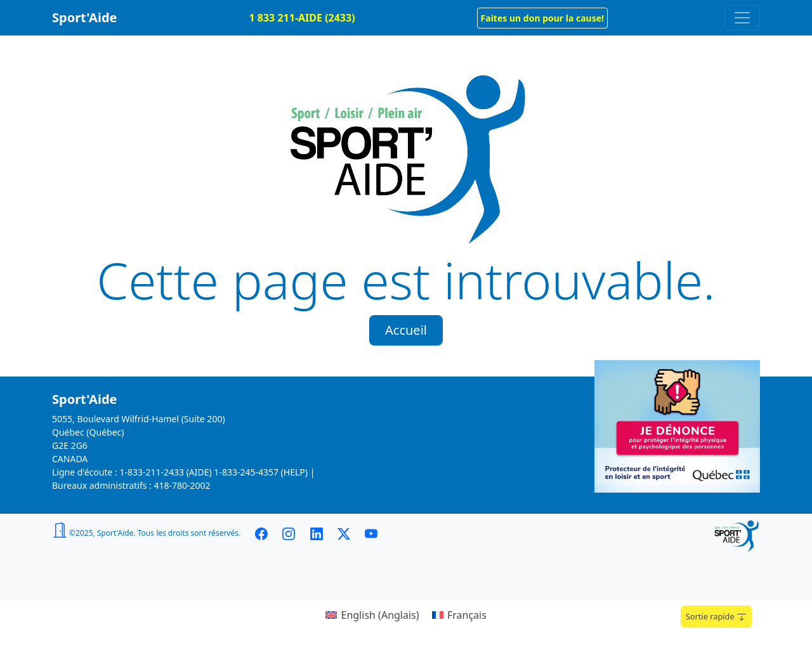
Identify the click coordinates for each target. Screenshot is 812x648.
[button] (542, 18)
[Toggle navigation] (742, 18)
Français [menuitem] (467, 615)
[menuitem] (372, 615)
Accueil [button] (406, 330)
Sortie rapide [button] (716, 617)
